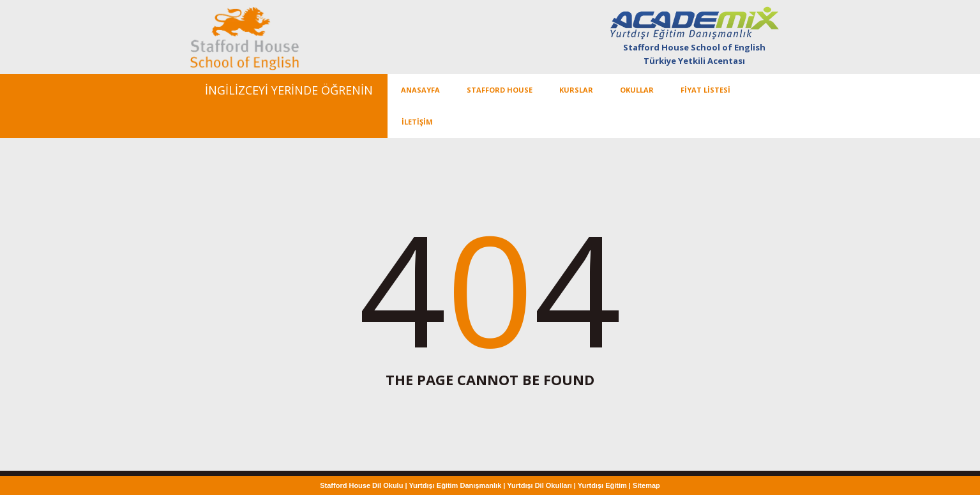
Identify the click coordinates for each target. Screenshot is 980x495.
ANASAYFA (420, 90)
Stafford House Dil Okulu (362, 485)
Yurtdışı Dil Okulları (539, 485)
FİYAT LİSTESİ (705, 90)
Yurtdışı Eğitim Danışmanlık (455, 485)
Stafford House (500, 90)
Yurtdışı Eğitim (602, 485)
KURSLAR (576, 90)
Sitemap (646, 485)
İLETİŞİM (417, 122)
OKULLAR (637, 90)
